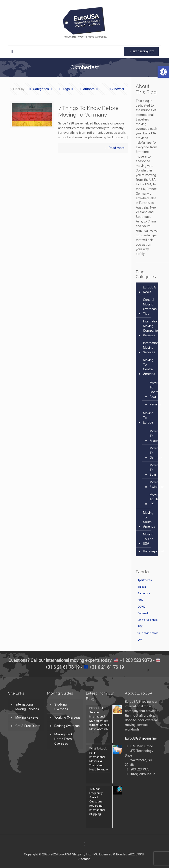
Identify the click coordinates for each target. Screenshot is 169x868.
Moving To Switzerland (158, 485)
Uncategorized (153, 551)
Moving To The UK (155, 499)
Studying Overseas (61, 707)
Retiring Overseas (67, 726)
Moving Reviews (27, 717)
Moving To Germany (156, 453)
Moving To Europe (148, 418)
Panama (156, 404)
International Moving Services (152, 348)
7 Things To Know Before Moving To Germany (88, 111)
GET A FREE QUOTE (141, 52)
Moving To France (155, 436)
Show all (116, 89)
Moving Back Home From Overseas (63, 739)
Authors (89, 89)
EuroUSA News (149, 290)
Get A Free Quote (28, 726)
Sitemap (84, 859)
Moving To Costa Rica (155, 390)
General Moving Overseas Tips (150, 307)
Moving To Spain (155, 470)
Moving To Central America (149, 367)
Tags (66, 89)
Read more (117, 148)
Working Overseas (67, 717)
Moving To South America (149, 520)
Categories (41, 89)
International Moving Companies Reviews (152, 328)
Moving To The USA (148, 539)
